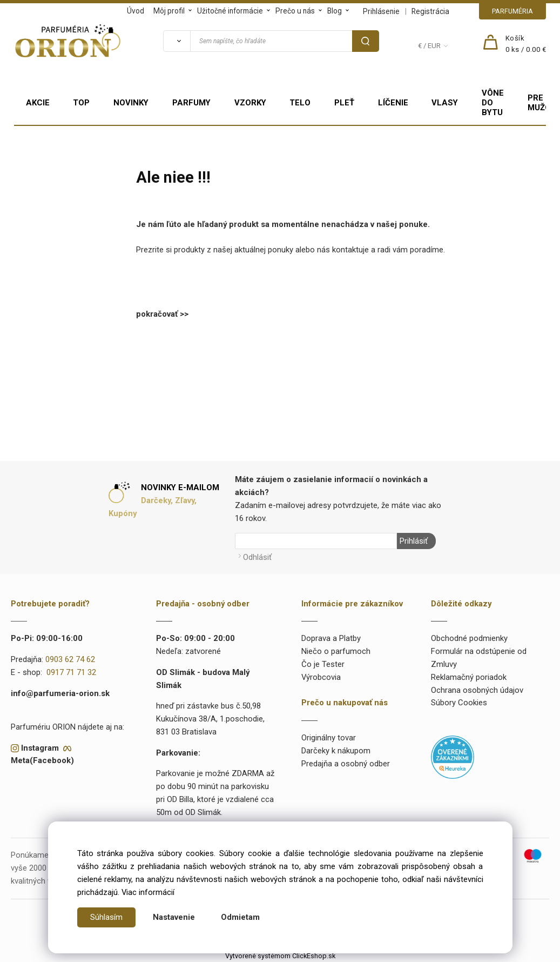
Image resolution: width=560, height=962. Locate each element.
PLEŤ (344, 103)
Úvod (136, 11)
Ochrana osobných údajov (477, 690)
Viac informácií (148, 892)
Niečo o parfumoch (336, 651)
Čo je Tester (323, 664)
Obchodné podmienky (469, 638)
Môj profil (169, 11)
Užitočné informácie (230, 11)
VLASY (445, 103)
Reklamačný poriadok (469, 677)
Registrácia (430, 11)
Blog (335, 11)
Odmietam (240, 917)
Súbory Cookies (459, 703)
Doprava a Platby (331, 638)
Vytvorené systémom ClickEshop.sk (280, 956)
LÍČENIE (393, 103)
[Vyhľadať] (177, 41)
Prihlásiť (414, 541)
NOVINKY (131, 103)
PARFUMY (191, 103)
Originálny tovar (329, 737)
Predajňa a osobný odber (346, 763)
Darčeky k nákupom (336, 750)
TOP (81, 103)
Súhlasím (106, 917)
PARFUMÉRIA (512, 11)
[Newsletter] (316, 541)
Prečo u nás (295, 11)
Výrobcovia (321, 677)
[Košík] (526, 44)
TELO (300, 103)
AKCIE (38, 103)
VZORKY (250, 103)
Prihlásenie (381, 11)
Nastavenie (174, 917)
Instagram (40, 747)
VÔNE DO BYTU (493, 103)
